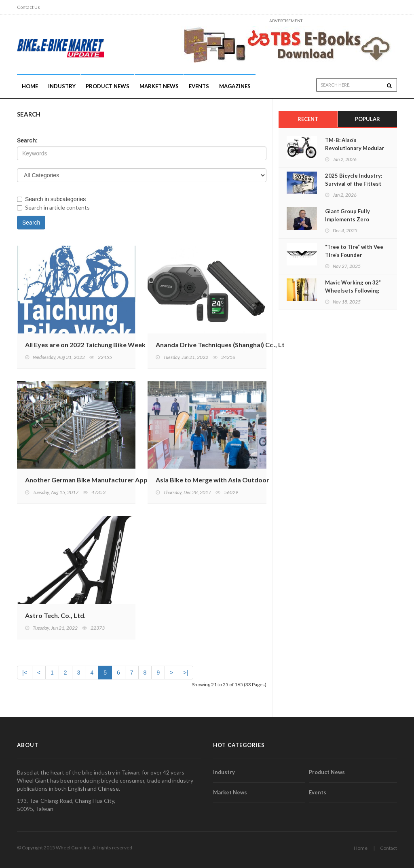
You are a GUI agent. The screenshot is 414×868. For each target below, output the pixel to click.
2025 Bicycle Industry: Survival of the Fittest (354, 180)
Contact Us (29, 7)
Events (199, 86)
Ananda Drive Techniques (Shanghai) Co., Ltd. (223, 345)
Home (30, 86)
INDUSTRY (62, 86)
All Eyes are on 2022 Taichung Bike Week (85, 345)
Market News (159, 86)
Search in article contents (53, 207)
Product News (108, 86)
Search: (27, 140)
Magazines (235, 86)
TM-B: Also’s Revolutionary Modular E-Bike (355, 148)
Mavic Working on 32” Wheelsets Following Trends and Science (353, 291)
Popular (368, 119)
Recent (308, 119)
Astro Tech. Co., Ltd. (55, 615)
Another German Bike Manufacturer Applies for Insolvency (113, 480)
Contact (389, 848)
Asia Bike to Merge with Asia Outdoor (212, 480)
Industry (224, 772)
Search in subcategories (51, 199)
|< (25, 673)
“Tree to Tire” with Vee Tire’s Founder (354, 251)
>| (186, 673)
